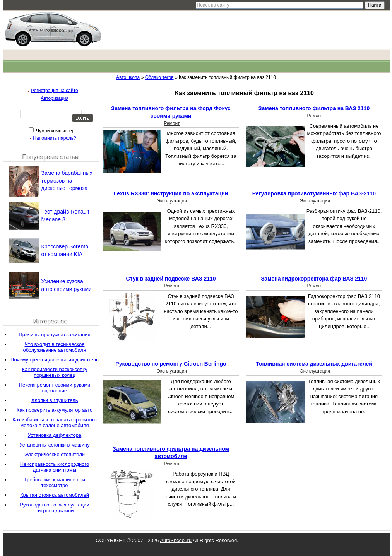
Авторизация (55, 98)
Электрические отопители (55, 454)
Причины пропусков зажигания (54, 334)
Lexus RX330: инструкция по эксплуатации (171, 193)
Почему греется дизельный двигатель (55, 360)
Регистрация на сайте (55, 91)
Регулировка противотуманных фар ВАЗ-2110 (314, 193)
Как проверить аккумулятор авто (55, 410)
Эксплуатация (172, 201)
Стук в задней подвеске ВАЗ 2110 (171, 279)
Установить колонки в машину (54, 445)
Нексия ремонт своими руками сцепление (55, 388)
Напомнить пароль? (54, 138)
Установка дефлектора (55, 435)
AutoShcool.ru (176, 540)
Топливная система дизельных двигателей (314, 364)
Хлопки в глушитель (55, 400)
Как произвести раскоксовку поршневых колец (54, 372)
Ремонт (172, 123)
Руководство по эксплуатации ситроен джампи (54, 508)
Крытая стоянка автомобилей (55, 495)
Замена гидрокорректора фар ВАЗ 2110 (314, 279)
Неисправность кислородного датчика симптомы (55, 467)
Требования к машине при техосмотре (55, 482)
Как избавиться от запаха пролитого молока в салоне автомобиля (55, 423)
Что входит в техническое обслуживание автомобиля (55, 347)
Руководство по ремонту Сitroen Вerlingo (171, 364)
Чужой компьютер (55, 131)
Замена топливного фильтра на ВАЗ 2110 (314, 108)
